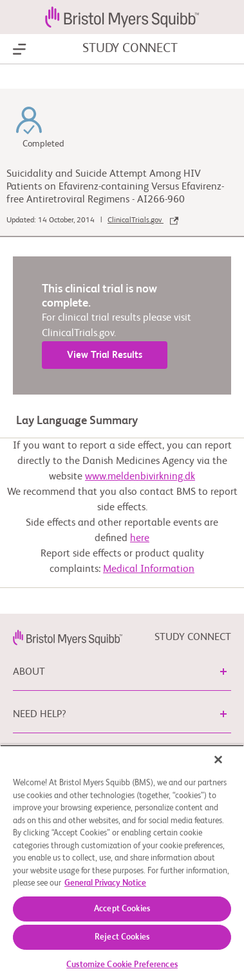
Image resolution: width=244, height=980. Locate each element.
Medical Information (149, 569)
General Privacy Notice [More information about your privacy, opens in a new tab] (105, 883)
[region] (122, 862)
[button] (223, 672)
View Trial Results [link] (105, 355)
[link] (68, 637)
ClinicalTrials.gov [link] (143, 220)
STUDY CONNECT (130, 49)
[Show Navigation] (20, 49)
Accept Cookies (122, 909)
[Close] (218, 760)
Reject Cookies (122, 937)
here (140, 539)
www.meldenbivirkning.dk (140, 477)
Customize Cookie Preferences (122, 965)
